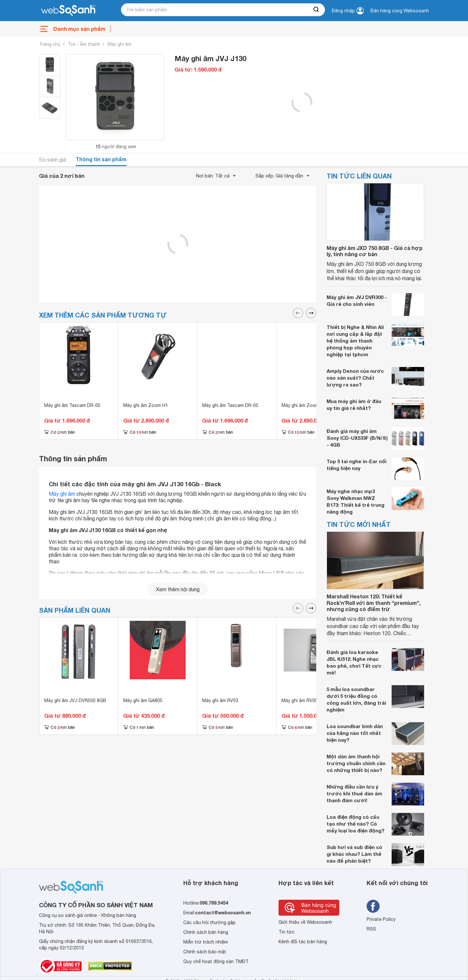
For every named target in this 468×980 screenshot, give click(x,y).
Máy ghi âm (119, 44)
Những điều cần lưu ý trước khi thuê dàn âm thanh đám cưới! (354, 793)
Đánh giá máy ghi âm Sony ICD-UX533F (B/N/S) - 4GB (357, 438)
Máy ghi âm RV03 (220, 700)
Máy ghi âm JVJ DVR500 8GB (75, 700)
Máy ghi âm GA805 (143, 700)
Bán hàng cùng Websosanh (400, 11)
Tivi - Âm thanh (84, 44)
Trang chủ (50, 44)
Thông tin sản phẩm (101, 159)
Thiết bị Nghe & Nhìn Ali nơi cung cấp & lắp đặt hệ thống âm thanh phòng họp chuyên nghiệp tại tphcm (355, 341)
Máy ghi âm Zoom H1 (146, 405)
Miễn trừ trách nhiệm (206, 942)
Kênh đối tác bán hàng (303, 942)
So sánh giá (52, 160)
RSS (371, 929)
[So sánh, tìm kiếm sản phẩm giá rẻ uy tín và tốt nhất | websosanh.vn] (68, 11)
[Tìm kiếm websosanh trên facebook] (373, 906)
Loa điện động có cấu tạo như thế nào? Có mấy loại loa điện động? (356, 824)
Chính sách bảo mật (205, 952)
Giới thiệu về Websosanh (305, 922)
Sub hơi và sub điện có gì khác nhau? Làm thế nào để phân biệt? (354, 854)
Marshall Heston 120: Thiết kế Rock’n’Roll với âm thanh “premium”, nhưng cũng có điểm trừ (374, 602)
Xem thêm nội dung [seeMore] (178, 589)
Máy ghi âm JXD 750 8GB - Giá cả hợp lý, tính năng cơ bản (375, 251)
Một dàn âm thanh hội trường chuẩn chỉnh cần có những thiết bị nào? (356, 763)
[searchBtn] (317, 10)
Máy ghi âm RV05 (299, 700)
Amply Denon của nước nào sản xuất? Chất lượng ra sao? (355, 378)
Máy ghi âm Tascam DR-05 (72, 405)
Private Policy (381, 919)
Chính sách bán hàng (206, 932)
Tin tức (286, 932)
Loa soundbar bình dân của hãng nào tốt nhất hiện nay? (355, 733)
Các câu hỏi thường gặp (209, 922)
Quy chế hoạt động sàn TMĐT (216, 961)
